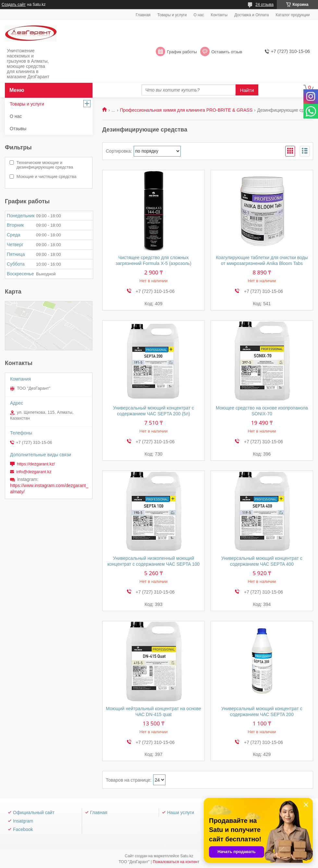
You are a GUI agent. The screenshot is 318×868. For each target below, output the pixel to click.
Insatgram (23, 821)
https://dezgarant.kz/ (36, 464)
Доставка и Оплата (251, 15)
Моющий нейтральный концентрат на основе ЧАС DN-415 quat (153, 711)
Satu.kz (187, 856)
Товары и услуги (172, 15)
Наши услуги (181, 812)
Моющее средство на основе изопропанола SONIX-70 (262, 411)
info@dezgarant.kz (34, 472)
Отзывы (18, 129)
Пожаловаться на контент (176, 862)
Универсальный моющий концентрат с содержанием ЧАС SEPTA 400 (262, 561)
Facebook (23, 829)
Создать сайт (14, 5)
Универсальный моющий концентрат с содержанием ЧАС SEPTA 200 (262, 711)
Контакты (219, 15)
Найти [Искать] (247, 90)
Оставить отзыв (227, 52)
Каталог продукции (293, 15)
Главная (143, 15)
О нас (199, 15)
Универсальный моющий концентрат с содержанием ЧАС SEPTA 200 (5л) (153, 411)
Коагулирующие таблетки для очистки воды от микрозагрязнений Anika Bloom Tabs (262, 260)
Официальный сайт (34, 812)
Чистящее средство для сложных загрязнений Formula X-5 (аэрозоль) (153, 260)
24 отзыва (264, 5)
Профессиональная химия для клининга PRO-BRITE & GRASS (186, 110)
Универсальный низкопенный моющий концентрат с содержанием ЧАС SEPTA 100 (153, 561)
